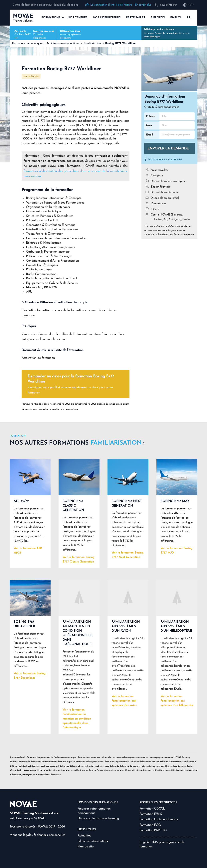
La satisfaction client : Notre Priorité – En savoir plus (121, 5)
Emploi (176, 18)
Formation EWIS (151, 814)
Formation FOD (150, 825)
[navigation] (189, 5)
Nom (149, 126)
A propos (158, 18)
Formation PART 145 (153, 830)
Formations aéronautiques (27, 44)
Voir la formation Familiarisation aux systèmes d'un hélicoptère (177, 701)
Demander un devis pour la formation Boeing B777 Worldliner (73, 385)
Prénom (151, 116)
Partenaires (135, 18)
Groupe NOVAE (34, 819)
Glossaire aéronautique (93, 841)
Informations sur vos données (165, 160)
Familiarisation (92, 44)
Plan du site (86, 847)
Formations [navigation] (53, 17)
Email (149, 135)
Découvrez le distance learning (98, 819)
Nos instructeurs (107, 18)
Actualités (84, 836)
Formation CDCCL (152, 809)
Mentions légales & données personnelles (37, 835)
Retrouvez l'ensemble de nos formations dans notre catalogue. (169, 33)
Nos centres (78, 18)
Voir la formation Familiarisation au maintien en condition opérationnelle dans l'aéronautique (77, 719)
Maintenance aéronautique (63, 44)
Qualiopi (19, 35)
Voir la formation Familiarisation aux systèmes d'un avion (124, 701)
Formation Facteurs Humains (159, 820)
